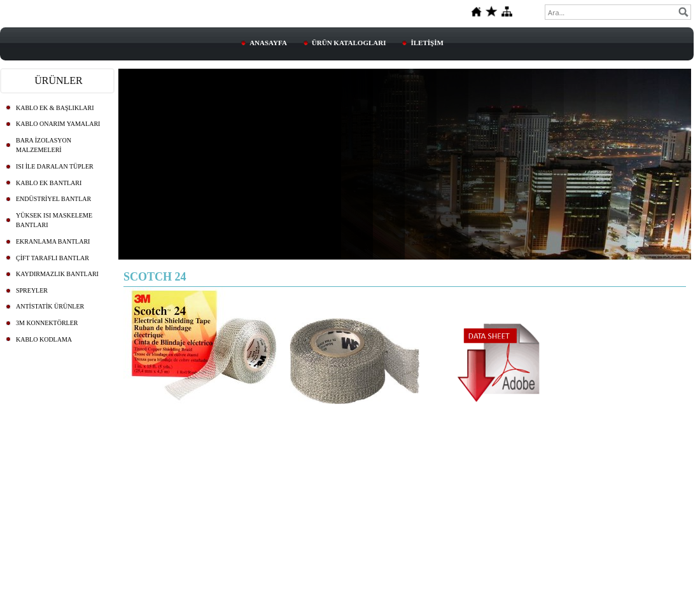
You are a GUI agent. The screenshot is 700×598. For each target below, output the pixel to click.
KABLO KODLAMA (44, 339)
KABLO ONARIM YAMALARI (58, 124)
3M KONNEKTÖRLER (47, 323)
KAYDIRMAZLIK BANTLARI (57, 274)
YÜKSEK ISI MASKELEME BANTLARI (54, 220)
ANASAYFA (268, 43)
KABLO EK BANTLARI (49, 183)
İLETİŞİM (427, 43)
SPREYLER (32, 290)
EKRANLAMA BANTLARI (53, 241)
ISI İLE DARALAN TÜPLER (55, 166)
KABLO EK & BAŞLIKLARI (55, 108)
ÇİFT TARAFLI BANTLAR (52, 258)
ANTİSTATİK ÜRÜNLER (50, 306)
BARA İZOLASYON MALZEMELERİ (44, 145)
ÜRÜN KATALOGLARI (349, 43)
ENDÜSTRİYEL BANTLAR (53, 199)
